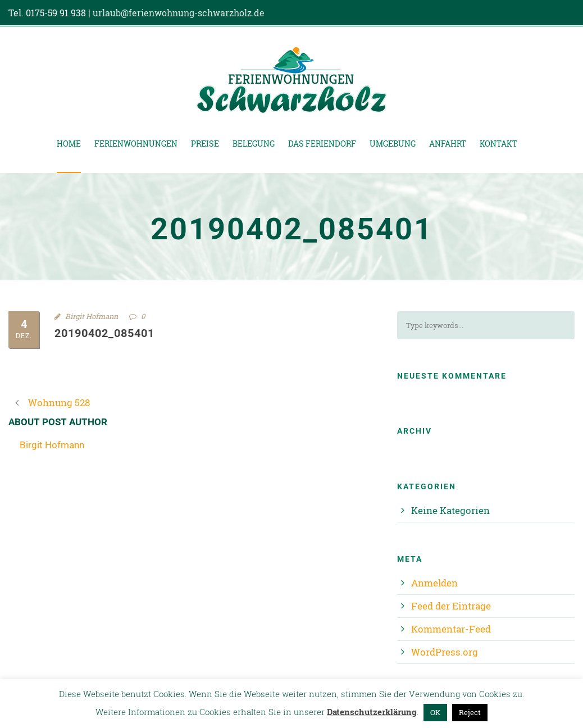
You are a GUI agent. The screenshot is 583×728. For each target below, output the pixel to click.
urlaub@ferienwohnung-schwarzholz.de (179, 13)
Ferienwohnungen (136, 144)
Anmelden (434, 583)
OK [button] (435, 712)
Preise (205, 144)
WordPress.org (445, 652)
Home (69, 144)
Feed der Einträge (451, 606)
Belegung (254, 144)
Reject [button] (470, 712)
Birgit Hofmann (92, 316)
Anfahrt (448, 144)
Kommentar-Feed (451, 629)
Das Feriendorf (322, 144)
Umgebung (393, 144)
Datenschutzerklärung (372, 712)
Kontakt (498, 144)
